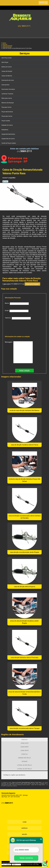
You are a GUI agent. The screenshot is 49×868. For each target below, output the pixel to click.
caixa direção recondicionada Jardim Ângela (24, 552)
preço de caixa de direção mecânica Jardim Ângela (24, 622)
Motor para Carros (7, 98)
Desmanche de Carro (8, 80)
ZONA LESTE (25, 743)
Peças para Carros (7, 116)
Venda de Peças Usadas (9, 143)
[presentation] (18, 327)
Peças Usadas (6, 121)
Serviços (25, 53)
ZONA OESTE (25, 750)
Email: (17, 311)
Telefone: (18, 318)
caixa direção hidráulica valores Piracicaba (24, 657)
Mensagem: (19, 352)
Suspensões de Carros (8, 139)
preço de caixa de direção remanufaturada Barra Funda (24, 693)
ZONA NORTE (24, 747)
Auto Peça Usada (7, 58)
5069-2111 (26, 26)
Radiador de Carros (7, 125)
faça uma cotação (32, 284)
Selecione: (25, 740)
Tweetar (5, 181)
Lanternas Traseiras (8, 94)
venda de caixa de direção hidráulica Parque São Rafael (25, 480)
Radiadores (5, 130)
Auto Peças (5, 62)
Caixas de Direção (7, 71)
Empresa (24, 828)
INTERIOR (25, 761)
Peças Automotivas (7, 112)
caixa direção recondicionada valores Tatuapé (25, 728)
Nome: (17, 304)
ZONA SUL (25, 754)
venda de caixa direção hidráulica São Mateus (24, 410)
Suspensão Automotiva (8, 134)
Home (25, 822)
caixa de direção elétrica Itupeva (25, 587)
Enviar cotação (24, 371)
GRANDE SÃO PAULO (24, 758)
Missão (25, 834)
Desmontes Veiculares (8, 89)
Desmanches (6, 85)
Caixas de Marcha (7, 76)
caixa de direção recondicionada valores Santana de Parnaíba (25, 517)
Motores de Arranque (8, 103)
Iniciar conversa (26, 858)
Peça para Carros (7, 107)
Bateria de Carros (7, 67)
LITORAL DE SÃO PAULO (24, 765)
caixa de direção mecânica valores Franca (25, 445)
